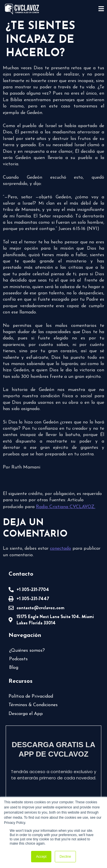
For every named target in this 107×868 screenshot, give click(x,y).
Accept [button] (41, 857)
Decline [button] (65, 857)
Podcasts (18, 659)
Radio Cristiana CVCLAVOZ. (66, 507)
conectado (60, 549)
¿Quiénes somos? (27, 651)
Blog (14, 668)
